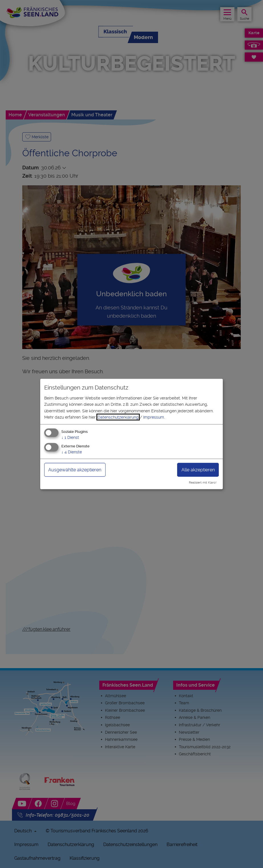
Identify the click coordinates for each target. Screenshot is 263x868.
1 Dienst (70, 437)
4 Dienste (72, 452)
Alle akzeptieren (198, 470)
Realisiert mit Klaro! (203, 483)
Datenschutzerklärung (118, 417)
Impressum (154, 417)
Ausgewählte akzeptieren (75, 470)
